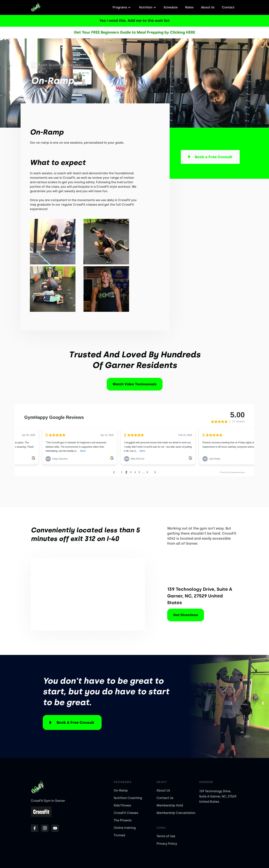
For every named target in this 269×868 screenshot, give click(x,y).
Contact (228, 7)
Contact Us (165, 798)
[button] (121, 7)
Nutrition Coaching (128, 798)
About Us (208, 7)
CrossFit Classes (126, 813)
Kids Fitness (122, 805)
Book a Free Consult (75, 722)
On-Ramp (121, 790)
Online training (125, 828)
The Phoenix (123, 820)
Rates (189, 7)
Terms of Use (166, 836)
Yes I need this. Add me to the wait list (134, 21)
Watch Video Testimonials (135, 384)
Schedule (171, 7)
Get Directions (186, 615)
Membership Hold (170, 805)
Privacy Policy (167, 844)
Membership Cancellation (176, 813)
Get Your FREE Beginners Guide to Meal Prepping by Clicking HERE (135, 32)
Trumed (119, 835)
